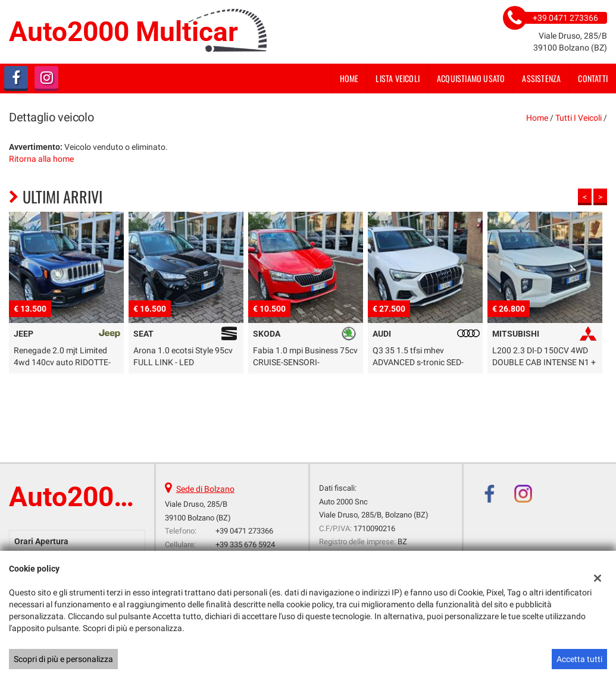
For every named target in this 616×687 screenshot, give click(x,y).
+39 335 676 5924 (245, 545)
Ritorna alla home (41, 159)
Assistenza (541, 78)
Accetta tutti (579, 659)
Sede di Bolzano (205, 489)
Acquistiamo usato (471, 78)
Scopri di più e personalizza (63, 659)
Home (349, 78)
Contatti (593, 78)
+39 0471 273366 (244, 531)
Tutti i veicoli (579, 118)
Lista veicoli (398, 78)
